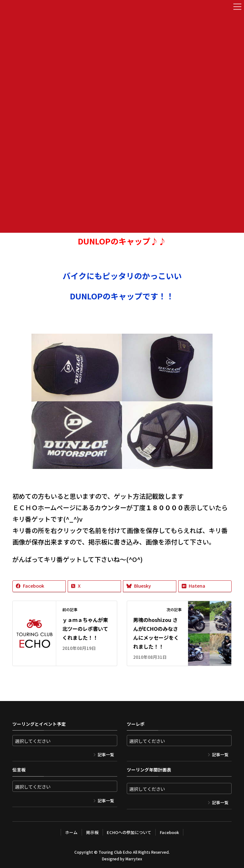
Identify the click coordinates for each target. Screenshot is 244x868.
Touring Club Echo (115, 852)
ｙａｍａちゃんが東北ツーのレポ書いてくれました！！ (85, 629)
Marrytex (134, 859)
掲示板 (92, 832)
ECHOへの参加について (129, 832)
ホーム (71, 832)
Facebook (169, 832)
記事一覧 (106, 754)
